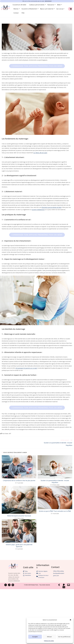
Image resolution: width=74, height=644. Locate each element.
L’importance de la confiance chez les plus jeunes (19, 480)
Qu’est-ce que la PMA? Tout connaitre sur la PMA (55, 511)
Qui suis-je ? (60, 9)
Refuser (49, 637)
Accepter (35, 637)
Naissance (51, 5)
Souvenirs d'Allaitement (30, 9)
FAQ (23, 13)
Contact (16, 13)
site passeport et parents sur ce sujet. (26, 368)
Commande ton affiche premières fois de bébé (37, 66)
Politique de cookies (49, 641)
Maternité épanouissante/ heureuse (19, 516)
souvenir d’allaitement (38, 210)
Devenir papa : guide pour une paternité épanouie (19, 546)
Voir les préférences (64, 637)
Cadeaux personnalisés (37, 5)
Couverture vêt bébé (19, 5)
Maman (16, 9)
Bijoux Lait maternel (47, 9)
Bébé (59, 5)
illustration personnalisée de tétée (51, 207)
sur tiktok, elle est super (40, 153)
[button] (70, 620)
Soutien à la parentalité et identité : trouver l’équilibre (55, 481)
